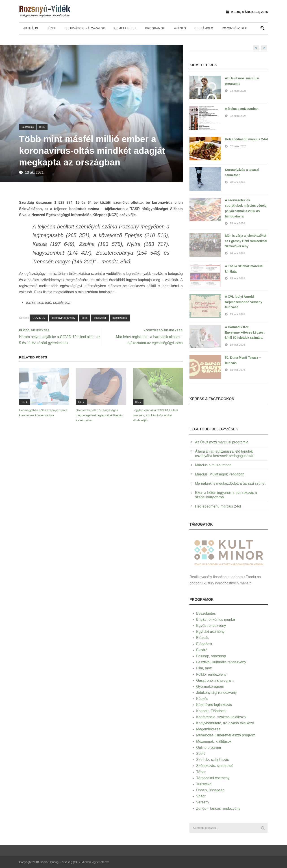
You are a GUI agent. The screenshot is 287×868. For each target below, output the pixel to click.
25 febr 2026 (237, 224)
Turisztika (204, 784)
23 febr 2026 (237, 278)
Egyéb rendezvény (211, 626)
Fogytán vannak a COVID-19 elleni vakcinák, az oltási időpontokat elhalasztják (155, 415)
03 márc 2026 (238, 91)
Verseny (203, 802)
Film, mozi (204, 668)
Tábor (201, 772)
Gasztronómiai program (215, 680)
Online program (209, 748)
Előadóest (204, 644)
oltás (85, 318)
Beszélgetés (206, 613)
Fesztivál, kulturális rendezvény (221, 662)
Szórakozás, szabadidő (215, 766)
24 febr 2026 (237, 253)
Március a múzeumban (242, 109)
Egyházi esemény (210, 632)
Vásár (201, 796)
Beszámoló (204, 28)
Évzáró (202, 650)
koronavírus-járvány (63, 318)
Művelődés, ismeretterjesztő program (226, 735)
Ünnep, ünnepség (210, 790)
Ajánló (180, 28)
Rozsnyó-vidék (234, 28)
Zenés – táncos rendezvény (218, 808)
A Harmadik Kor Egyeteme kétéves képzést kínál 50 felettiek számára (245, 332)
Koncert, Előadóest (211, 711)
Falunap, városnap (211, 656)
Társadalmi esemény (213, 778)
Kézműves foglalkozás (214, 705)
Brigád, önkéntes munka (216, 620)
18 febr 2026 (237, 345)
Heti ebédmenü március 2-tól (246, 139)
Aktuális (31, 28)
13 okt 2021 (34, 173)
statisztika (100, 318)
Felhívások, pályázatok (85, 28)
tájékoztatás (120, 318)
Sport (200, 754)
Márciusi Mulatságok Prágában (220, 474)
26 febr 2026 (237, 182)
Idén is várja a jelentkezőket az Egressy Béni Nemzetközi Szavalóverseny (246, 241)
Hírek (51, 28)
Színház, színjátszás (213, 760)
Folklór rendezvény (211, 674)
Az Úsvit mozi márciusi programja (222, 442)
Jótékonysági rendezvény (216, 693)
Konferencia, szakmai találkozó (221, 717)
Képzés (202, 699)
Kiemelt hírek (125, 28)
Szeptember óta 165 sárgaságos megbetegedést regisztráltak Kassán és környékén (99, 415)
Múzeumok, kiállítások (214, 741)
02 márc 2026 (238, 116)
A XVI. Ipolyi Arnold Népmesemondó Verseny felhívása (244, 302)
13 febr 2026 (237, 370)
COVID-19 (39, 318)
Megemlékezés (208, 729)
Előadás (203, 638)
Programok (155, 28)
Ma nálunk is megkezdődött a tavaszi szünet (230, 483)
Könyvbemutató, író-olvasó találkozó (225, 723)
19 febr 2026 (237, 314)
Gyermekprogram (210, 687)
